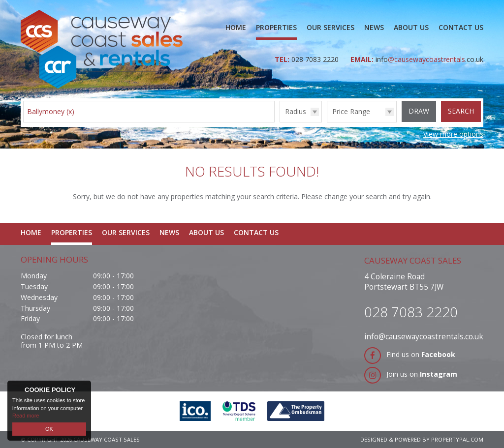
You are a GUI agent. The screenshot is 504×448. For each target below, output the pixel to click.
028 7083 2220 (316, 59)
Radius (296, 111)
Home (236, 27)
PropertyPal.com (457, 439)
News (374, 27)
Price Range (351, 111)
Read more (26, 416)
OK (49, 429)
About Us (411, 27)
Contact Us (461, 27)
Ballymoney (51, 111)
